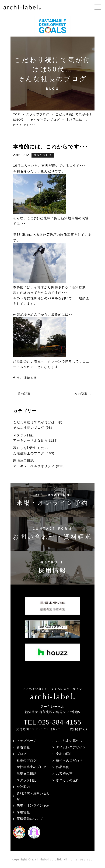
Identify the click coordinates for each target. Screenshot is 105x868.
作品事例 (63, 767)
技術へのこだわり (69, 761)
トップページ (27, 741)
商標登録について (30, 819)
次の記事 (83, 394)
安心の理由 (64, 754)
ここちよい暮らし (69, 741)
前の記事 (22, 394)
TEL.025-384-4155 (52, 722)
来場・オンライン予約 (33, 805)
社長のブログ (43, 155)
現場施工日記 (27, 774)
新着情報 (23, 747)
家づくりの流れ (68, 780)
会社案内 (23, 787)
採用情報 (23, 812)
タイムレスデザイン (71, 747)
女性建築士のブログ (31, 767)
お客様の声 (64, 774)
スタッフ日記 (27, 780)
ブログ (22, 754)
